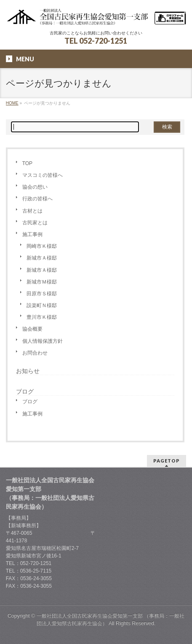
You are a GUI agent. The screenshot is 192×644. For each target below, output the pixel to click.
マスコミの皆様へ (43, 175)
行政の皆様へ (37, 199)
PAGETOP (167, 461)
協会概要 (32, 329)
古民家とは (35, 223)
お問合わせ (35, 353)
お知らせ (28, 371)
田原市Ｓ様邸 (42, 294)
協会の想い (35, 187)
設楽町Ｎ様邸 (42, 305)
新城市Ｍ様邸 (42, 282)
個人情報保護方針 (43, 341)
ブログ (30, 402)
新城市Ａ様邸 (42, 258)
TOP (27, 163)
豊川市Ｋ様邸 (42, 317)
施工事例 (32, 234)
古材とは (32, 211)
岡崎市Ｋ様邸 (42, 246)
